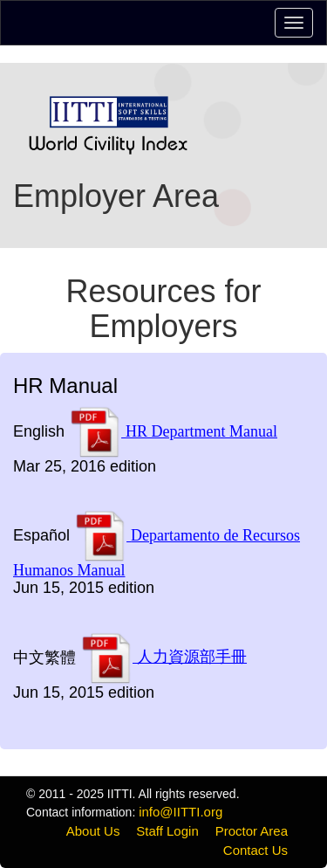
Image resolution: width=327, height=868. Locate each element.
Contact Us (255, 850)
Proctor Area (252, 831)
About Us (93, 831)
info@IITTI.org (181, 812)
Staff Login (167, 831)
